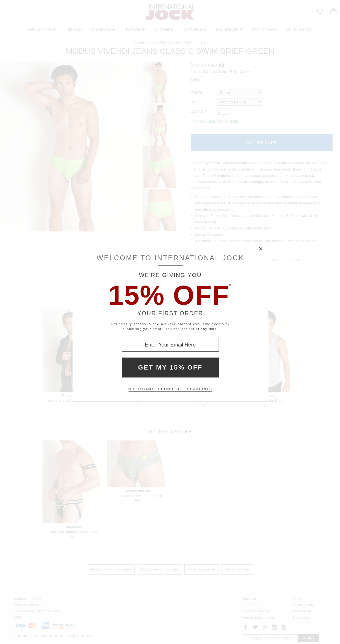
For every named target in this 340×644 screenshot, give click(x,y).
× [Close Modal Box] (261, 249)
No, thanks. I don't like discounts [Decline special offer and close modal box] (170, 389)
